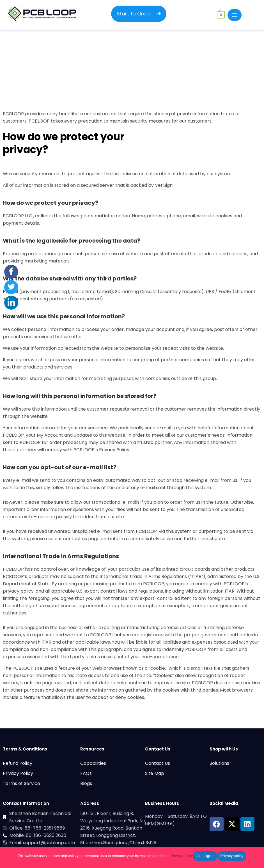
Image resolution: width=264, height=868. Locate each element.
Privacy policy (182, 856)
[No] (254, 861)
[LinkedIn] (11, 303)
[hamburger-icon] (235, 15)
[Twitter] (11, 287)
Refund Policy (18, 763)
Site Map (155, 773)
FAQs (86, 773)
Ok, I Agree (205, 856)
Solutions (219, 763)
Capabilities (93, 763)
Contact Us (158, 763)
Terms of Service (21, 783)
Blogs (86, 783)
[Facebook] (11, 272)
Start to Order (139, 14)
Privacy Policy (18, 773)
